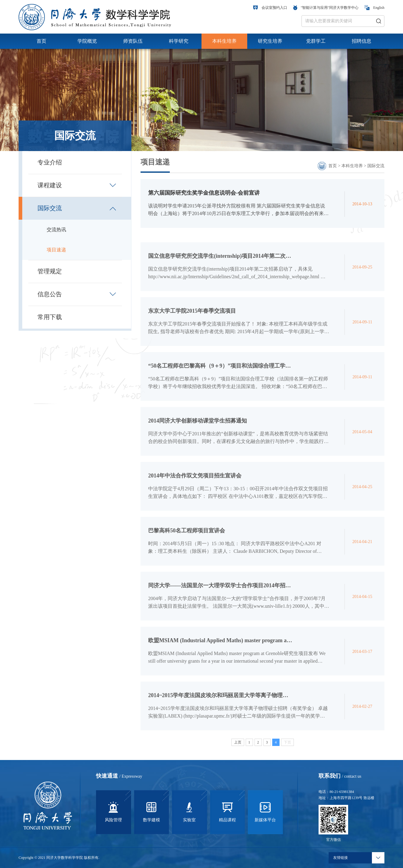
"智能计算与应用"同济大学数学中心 (326, 8)
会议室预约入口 (270, 8)
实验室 (189, 811)
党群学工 (316, 41)
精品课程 (227, 811)
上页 (238, 745)
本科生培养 (224, 41)
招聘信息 (362, 41)
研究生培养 (270, 41)
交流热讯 (56, 230)
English (374, 8)
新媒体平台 (265, 811)
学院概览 (87, 41)
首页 (41, 41)
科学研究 (179, 41)
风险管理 (113, 811)
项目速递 (56, 250)
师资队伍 (133, 41)
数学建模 (152, 811)
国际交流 (376, 166)
